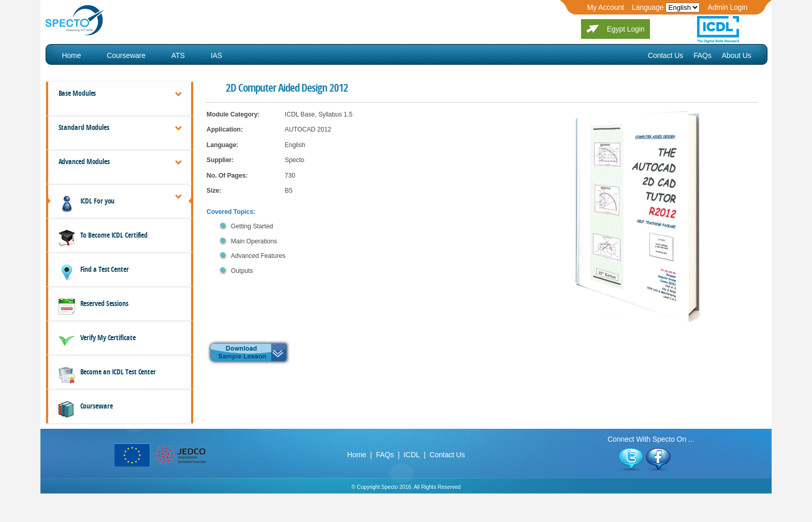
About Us (737, 55)
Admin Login (727, 7)
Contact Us (665, 55)
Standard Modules (84, 128)
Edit (683, 8)
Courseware (126, 55)
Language (648, 7)
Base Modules (77, 93)
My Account (606, 7)
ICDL (412, 455)
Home (71, 55)
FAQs (702, 55)
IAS (216, 55)
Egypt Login (626, 29)
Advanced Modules (84, 162)
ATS (178, 55)
